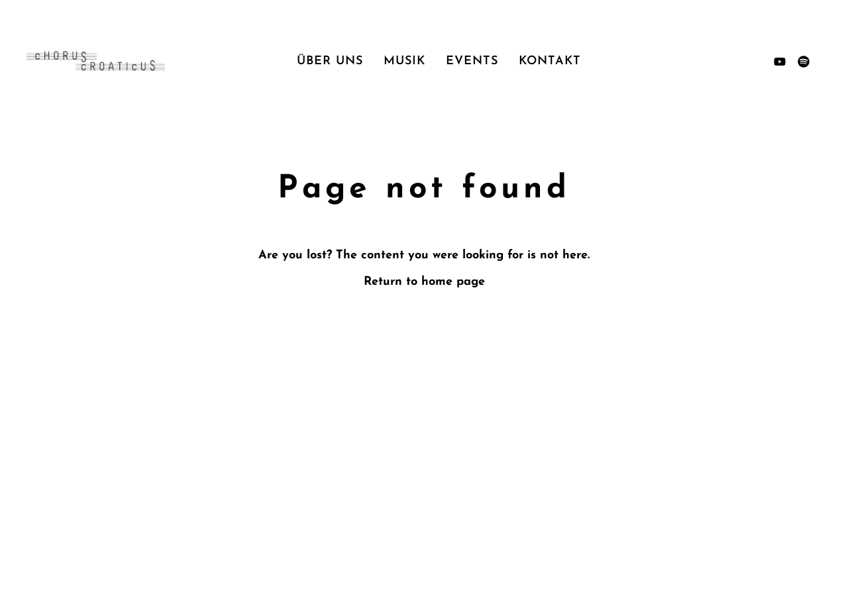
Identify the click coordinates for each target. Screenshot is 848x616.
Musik (404, 61)
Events (472, 61)
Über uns (330, 61)
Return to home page (424, 282)
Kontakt (550, 61)
